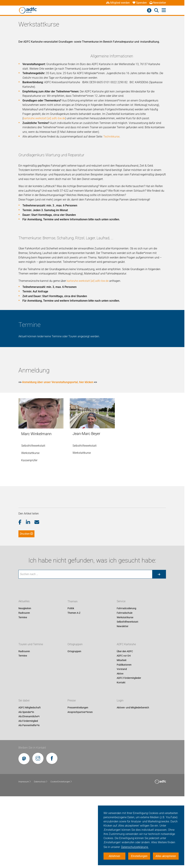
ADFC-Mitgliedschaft (30, 779)
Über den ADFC (125, 723)
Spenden (140, 3)
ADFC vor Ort (124, 727)
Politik (71, 680)
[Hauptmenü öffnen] (164, 10)
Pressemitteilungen (78, 779)
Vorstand (122, 740)
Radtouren (24, 684)
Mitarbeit (122, 732)
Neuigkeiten (25, 680)
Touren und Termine (31, 716)
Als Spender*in (26, 783)
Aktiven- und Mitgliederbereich (133, 779)
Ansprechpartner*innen (80, 783)
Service (121, 673)
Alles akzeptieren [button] (166, 856)
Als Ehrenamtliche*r (29, 788)
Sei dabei (24, 772)
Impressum (25, 853)
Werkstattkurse (125, 689)
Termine (23, 689)
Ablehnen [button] (114, 856)
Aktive (120, 745)
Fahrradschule (125, 684)
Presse (72, 772)
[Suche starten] (159, 646)
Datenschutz (41, 853)
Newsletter (158, 3)
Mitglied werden (118, 3)
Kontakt (121, 754)
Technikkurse (118, 208)
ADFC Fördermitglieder (129, 749)
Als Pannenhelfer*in (29, 797)
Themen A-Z (74, 684)
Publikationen (124, 736)
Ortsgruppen (75, 716)
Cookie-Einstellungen (61, 853)
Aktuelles (24, 673)
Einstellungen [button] (139, 856)
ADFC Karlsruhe (126, 716)
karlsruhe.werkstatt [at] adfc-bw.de (116, 167)
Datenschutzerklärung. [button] (135, 847)
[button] (22, 594)
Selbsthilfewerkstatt (128, 693)
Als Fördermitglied (28, 792)
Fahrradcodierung (126, 680)
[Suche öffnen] (156, 10)
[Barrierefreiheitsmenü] (149, 10)
